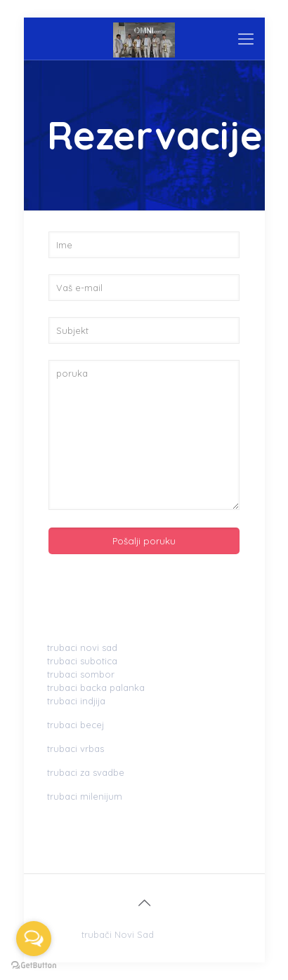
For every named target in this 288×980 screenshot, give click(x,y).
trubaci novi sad (82, 647)
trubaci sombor (81, 674)
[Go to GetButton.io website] (34, 966)
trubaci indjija (76, 701)
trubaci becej (76, 725)
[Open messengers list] (34, 939)
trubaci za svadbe (86, 772)
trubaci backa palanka (96, 687)
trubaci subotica (82, 661)
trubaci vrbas (76, 749)
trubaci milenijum (85, 796)
